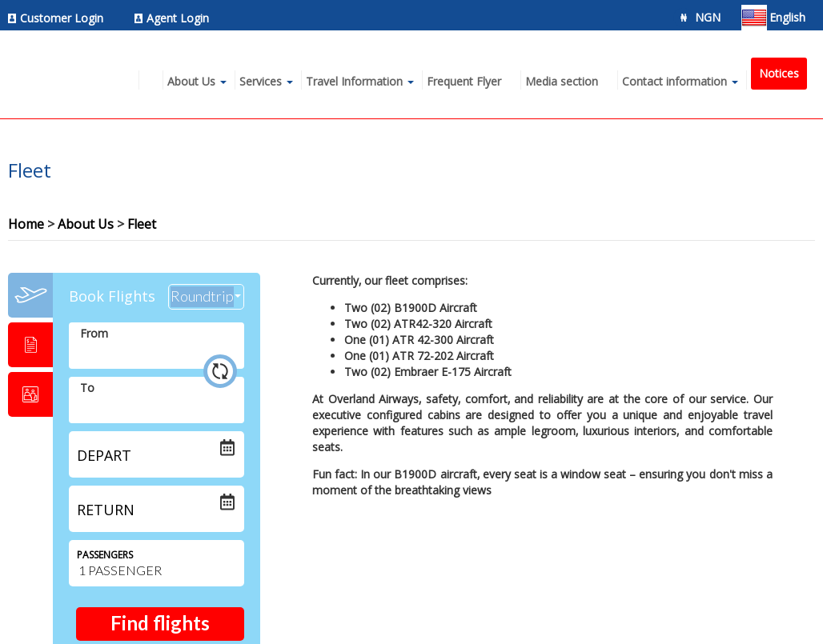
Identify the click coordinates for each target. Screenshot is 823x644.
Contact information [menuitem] (674, 81)
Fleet (142, 224)
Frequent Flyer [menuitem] (464, 81)
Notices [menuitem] (779, 73)
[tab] (30, 295)
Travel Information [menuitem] (354, 81)
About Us (86, 224)
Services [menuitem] (261, 81)
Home (26, 224)
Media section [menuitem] (562, 81)
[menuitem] (60, 18)
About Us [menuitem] (191, 81)
